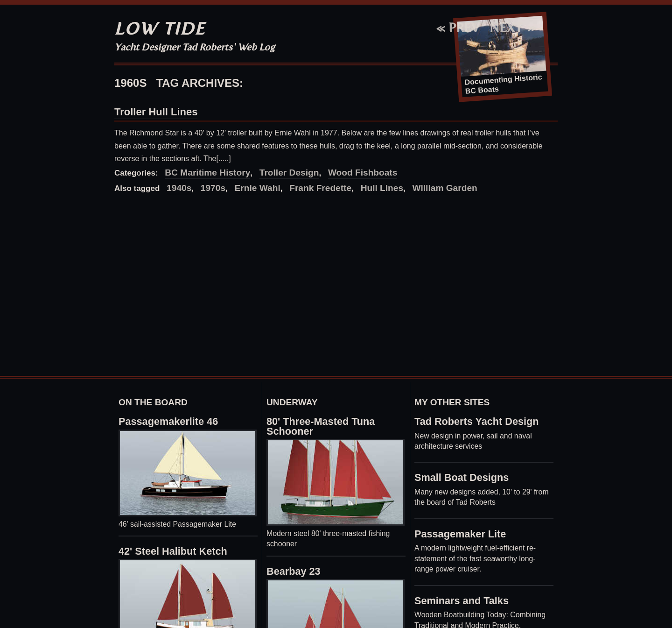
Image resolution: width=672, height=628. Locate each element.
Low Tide (160, 29)
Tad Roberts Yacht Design (477, 421)
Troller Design (289, 173)
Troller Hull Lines (156, 112)
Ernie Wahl (258, 188)
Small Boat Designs (462, 477)
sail (492, 436)
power (473, 436)
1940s (179, 188)
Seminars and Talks (462, 601)
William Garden (445, 188)
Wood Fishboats (363, 173)
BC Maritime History (207, 173)
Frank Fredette (320, 188)
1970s (213, 188)
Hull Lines (382, 188)
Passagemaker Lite (460, 534)
